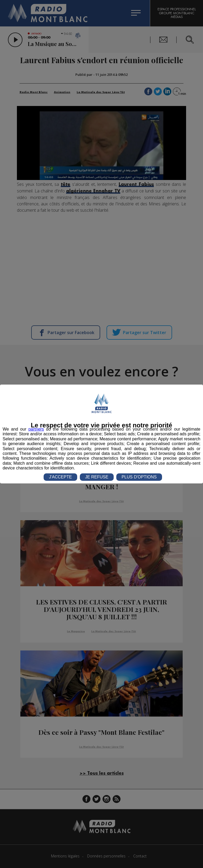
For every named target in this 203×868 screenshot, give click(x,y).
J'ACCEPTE (60, 477)
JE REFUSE (97, 477)
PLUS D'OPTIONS (139, 477)
